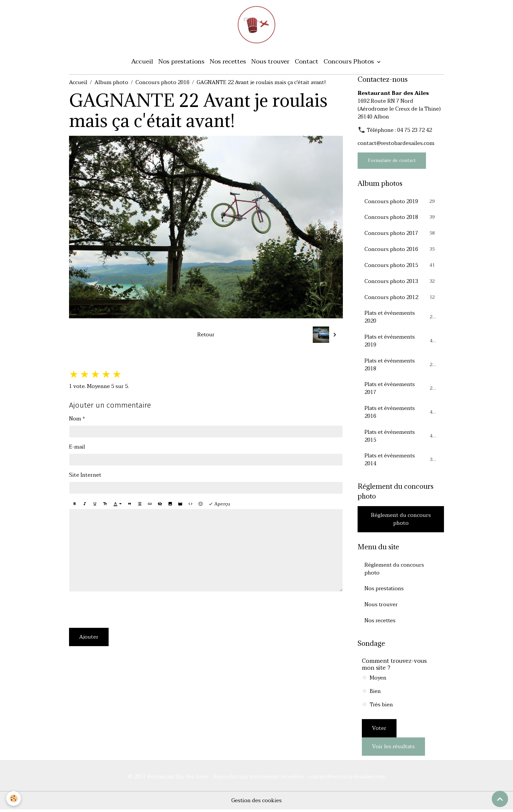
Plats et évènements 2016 (401, 414)
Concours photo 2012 (401, 298)
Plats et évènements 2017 (401, 390)
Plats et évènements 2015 (401, 437)
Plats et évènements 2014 (401, 461)
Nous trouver (270, 62)
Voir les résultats (393, 749)
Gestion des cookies (257, 803)
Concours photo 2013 (401, 282)
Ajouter (89, 638)
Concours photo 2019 (401, 202)
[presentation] (119, 610)
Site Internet (85, 476)
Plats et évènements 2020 (401, 318)
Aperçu (219, 505)
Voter (379, 731)
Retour (206, 335)
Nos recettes (228, 62)
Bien (375, 694)
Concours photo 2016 (162, 83)
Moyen (378, 680)
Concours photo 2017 (401, 234)
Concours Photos (350, 62)
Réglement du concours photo (401, 521)
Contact (307, 62)
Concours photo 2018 (401, 218)
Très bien (381, 707)
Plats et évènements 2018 (401, 366)
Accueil (142, 62)
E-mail (77, 448)
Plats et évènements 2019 (401, 342)
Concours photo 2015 (401, 266)
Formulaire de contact (392, 161)
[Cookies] (14, 798)
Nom (75, 419)
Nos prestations (181, 62)
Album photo (111, 83)
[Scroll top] (500, 799)
